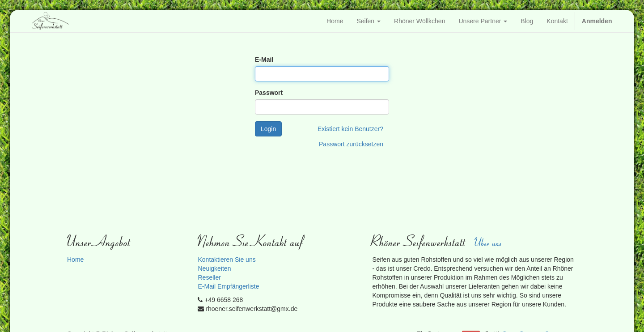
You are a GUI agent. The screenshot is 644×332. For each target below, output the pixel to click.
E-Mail (264, 60)
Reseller (209, 277)
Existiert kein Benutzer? (350, 129)
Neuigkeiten (214, 268)
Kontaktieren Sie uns (227, 260)
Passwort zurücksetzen (351, 144)
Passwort (269, 93)
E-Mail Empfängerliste (228, 286)
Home (75, 260)
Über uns (489, 242)
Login (268, 129)
